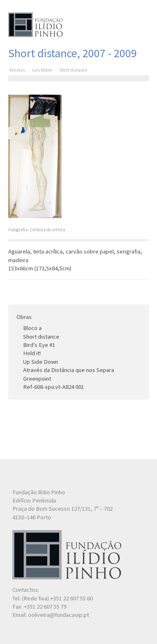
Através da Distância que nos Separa (69, 370)
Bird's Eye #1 (39, 345)
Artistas (17, 70)
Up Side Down (41, 362)
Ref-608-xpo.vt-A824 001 (54, 387)
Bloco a (32, 328)
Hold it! (32, 353)
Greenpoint (37, 379)
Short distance (41, 337)
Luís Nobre (42, 70)
